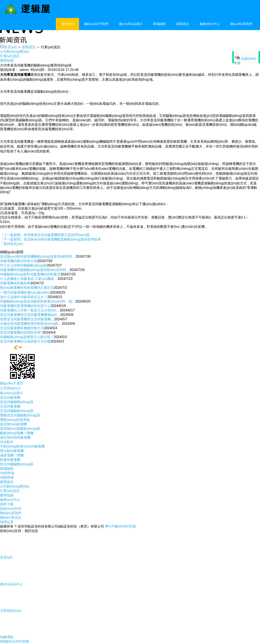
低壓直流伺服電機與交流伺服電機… (27, 319)
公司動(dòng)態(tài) (15, 52)
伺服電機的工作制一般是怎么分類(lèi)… (30, 310)
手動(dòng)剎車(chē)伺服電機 (22, 446)
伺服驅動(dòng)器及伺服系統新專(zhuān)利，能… (38, 301)
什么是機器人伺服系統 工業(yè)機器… (29, 279)
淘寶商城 (7, 477)
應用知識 (7, 60)
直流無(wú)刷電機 (13, 424)
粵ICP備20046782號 (120, 526)
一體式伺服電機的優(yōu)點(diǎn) (25, 292)
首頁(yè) (67, 24)
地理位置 (7, 522)
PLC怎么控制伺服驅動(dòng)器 (23, 265)
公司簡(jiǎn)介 (11, 388)
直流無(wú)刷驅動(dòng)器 (20, 429)
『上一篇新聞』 (45, 235)
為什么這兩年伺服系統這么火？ (24, 297)
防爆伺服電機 (10, 460)
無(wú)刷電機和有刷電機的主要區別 (27, 288)
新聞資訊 (183, 24)
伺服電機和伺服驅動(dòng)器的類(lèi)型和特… (35, 270)
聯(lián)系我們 (241, 24)
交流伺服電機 (10, 406)
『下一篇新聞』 (50, 239)
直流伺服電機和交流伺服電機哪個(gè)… (30, 315)
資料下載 (7, 504)
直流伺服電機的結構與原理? (21, 332)
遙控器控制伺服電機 (15, 437)
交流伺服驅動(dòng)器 (17, 411)
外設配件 (7, 442)
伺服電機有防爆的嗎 (15, 283)
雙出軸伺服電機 (12, 451)
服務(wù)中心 (210, 24)
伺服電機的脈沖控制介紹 (19, 261)
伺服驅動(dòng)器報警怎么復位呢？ (27, 337)
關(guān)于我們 (96, 24)
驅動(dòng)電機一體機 (17, 433)
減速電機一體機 (12, 455)
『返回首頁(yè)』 (13, 244)
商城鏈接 (159, 24)
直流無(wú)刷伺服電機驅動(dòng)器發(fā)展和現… (38, 256)
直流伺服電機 (10, 397)
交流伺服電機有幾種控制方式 (22, 328)
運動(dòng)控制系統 (15, 420)
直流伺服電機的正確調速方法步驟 (25, 341)
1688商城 (7, 473)
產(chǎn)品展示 (131, 24)
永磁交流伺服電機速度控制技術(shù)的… (31, 324)
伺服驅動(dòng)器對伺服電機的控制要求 (30, 274)
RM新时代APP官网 (14, 642)
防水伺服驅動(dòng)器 (17, 464)
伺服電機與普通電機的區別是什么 (25, 306)
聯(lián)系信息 (11, 518)
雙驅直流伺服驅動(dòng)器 (20, 415)
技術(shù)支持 (11, 509)
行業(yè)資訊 (10, 56)
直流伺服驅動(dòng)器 (17, 402)
